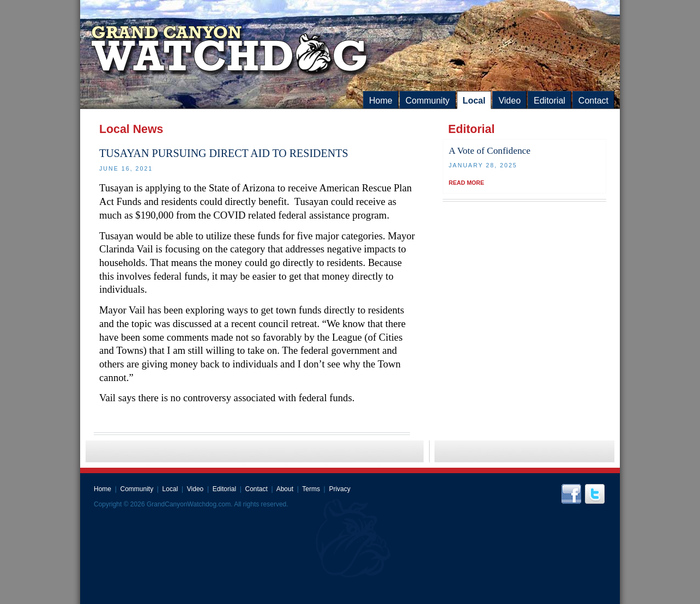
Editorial (550, 101)
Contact (593, 101)
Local (474, 101)
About (285, 489)
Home (381, 101)
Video (509, 101)
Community (428, 101)
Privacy (339, 489)
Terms (311, 489)
